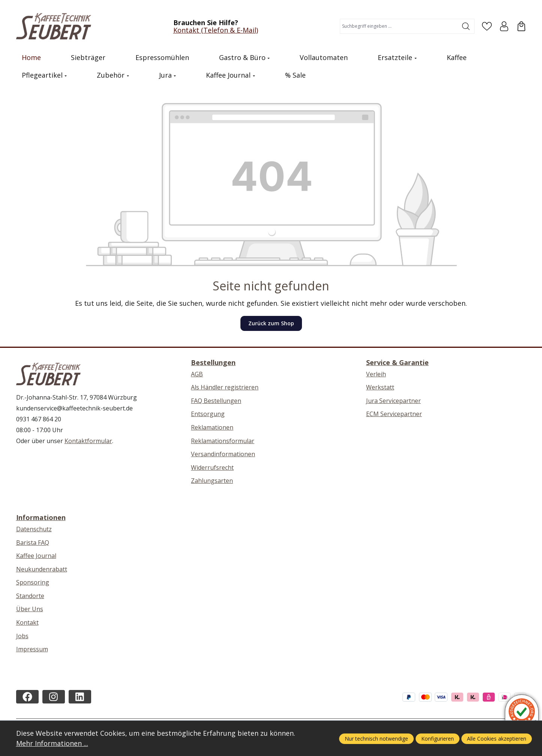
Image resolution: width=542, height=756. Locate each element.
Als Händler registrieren (225, 387)
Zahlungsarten (212, 481)
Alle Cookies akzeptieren (497, 739)
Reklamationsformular (223, 441)
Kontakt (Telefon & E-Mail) (216, 30)
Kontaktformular (88, 441)
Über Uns (30, 609)
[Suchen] (466, 26)
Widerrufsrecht (212, 467)
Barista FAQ (33, 543)
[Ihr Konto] (504, 26)
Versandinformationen (223, 454)
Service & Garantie (397, 362)
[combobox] (399, 26)
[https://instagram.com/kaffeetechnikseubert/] (54, 697)
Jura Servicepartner (393, 401)
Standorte (30, 596)
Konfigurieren (438, 739)
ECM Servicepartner (394, 414)
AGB (197, 374)
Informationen (41, 517)
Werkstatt (380, 387)
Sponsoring (33, 582)
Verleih (376, 374)
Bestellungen (213, 362)
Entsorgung (208, 414)
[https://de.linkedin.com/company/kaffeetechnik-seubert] (80, 697)
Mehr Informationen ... (52, 743)
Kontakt (27, 622)
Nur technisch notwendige (376, 739)
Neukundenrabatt (42, 569)
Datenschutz (34, 529)
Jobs (22, 636)
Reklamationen (212, 427)
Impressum (32, 649)
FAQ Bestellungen (216, 401)
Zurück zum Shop (271, 323)
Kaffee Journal (36, 556)
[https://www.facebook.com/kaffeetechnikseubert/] (27, 697)
